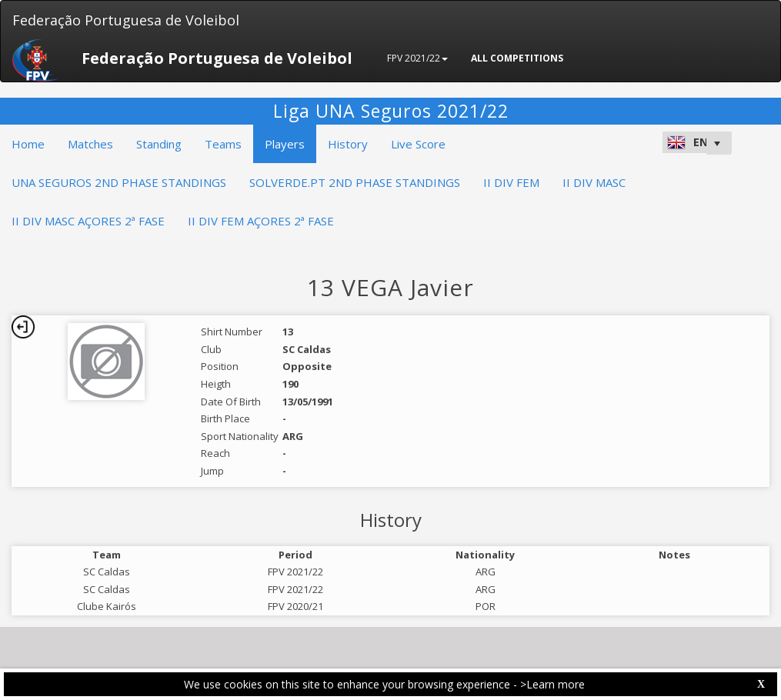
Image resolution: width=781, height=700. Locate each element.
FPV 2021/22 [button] (417, 58)
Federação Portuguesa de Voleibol (126, 20)
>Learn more (552, 684)
